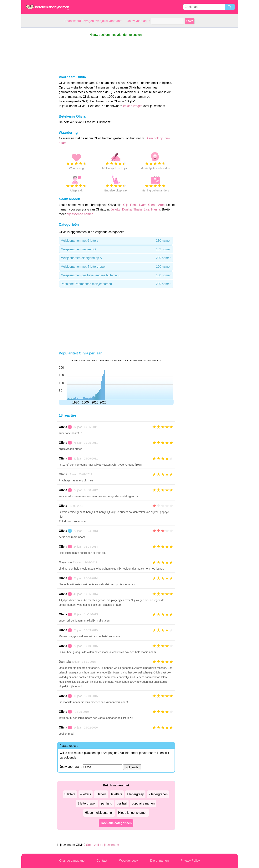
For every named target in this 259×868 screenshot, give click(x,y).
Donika (127, 209)
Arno (161, 205)
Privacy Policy (190, 861)
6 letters (117, 794)
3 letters (70, 794)
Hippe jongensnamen (133, 813)
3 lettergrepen (87, 803)
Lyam (143, 205)
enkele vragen (133, 106)
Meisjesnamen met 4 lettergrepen (116, 267)
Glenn (152, 205)
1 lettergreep (135, 794)
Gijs (126, 205)
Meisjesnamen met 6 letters (116, 241)
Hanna (156, 209)
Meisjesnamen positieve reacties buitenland (116, 275)
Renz (134, 205)
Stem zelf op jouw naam (103, 845)
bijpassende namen (80, 214)
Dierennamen (159, 861)
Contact (102, 861)
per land (107, 803)
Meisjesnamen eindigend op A (116, 258)
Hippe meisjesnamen (99, 813)
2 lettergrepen (158, 794)
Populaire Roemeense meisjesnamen (116, 284)
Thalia (138, 209)
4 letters (86, 794)
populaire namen (143, 803)
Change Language (72, 861)
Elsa (147, 209)
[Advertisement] (37, 85)
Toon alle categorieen (116, 823)
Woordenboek (129, 861)
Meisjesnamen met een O (116, 249)
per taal (122, 803)
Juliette (116, 209)
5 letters (101, 794)
